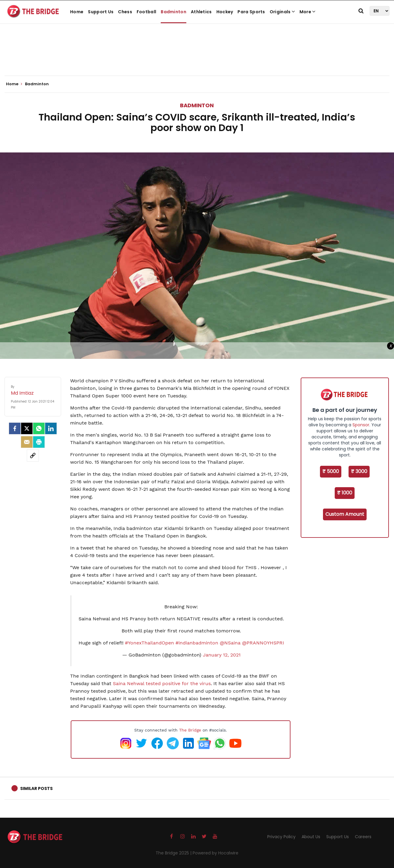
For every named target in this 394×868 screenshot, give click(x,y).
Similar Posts (36, 788)
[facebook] (15, 428)
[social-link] (33, 456)
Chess (125, 12)
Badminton (174, 12)
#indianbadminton (197, 643)
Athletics (201, 12)
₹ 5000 (331, 471)
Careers (363, 837)
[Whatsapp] (39, 428)
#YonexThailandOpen (149, 643)
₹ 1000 (345, 493)
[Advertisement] (197, 57)
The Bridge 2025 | (174, 853)
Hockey (225, 12)
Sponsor (361, 425)
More (308, 12)
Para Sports (251, 12)
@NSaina (230, 643)
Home (77, 12)
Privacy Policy (281, 837)
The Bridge (190, 730)
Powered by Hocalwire (216, 853)
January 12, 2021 (222, 655)
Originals (282, 12)
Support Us (101, 12)
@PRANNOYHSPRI (263, 643)
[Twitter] (27, 428)
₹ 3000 (359, 471)
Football (146, 12)
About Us (311, 837)
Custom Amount (345, 514)
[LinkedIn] (51, 428)
